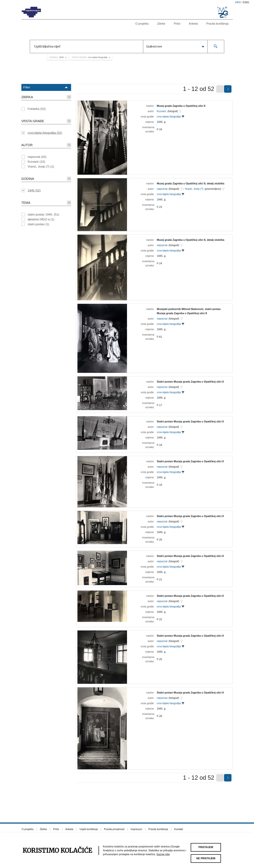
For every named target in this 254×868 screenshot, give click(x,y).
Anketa (193, 24)
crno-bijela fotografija (45, 133)
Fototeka (37, 109)
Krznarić (36, 162)
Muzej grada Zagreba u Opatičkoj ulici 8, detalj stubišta (191, 184)
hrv (238, 2)
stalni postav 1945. (43, 214)
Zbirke (161, 24)
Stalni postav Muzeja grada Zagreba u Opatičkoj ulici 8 (190, 382)
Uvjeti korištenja (89, 829)
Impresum (136, 829)
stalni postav (38, 224)
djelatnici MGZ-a (41, 219)
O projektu (142, 24)
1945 (34, 190)
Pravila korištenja (217, 24)
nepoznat (37, 157)
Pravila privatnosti (114, 829)
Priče (177, 24)
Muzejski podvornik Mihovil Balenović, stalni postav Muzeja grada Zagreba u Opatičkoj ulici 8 (189, 311)
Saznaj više (163, 854)
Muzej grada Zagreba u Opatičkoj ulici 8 (181, 106)
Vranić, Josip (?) (41, 166)
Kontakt (179, 829)
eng (246, 2)
